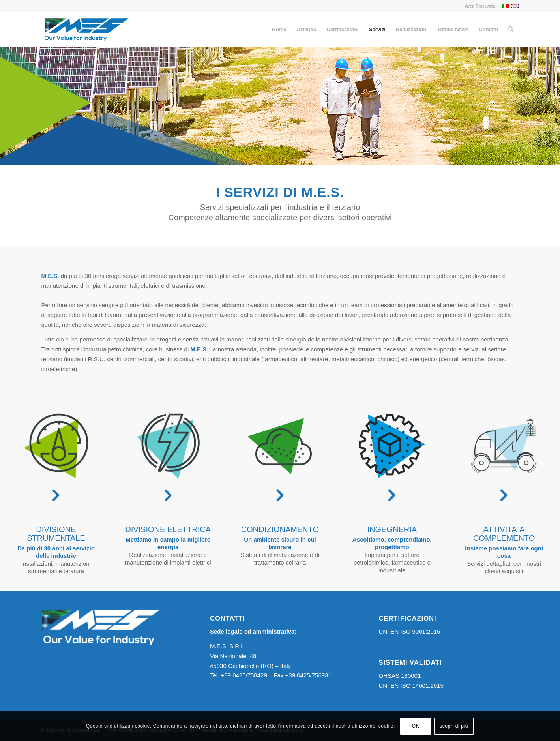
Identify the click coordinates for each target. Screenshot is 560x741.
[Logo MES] (86, 30)
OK (416, 726)
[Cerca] (511, 30)
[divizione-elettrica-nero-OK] (168, 446)
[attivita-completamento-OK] (504, 446)
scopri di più (454, 726)
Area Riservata (480, 6)
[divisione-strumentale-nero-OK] (56, 446)
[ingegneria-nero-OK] (392, 446)
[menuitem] (478, 6)
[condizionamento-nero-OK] (280, 446)
